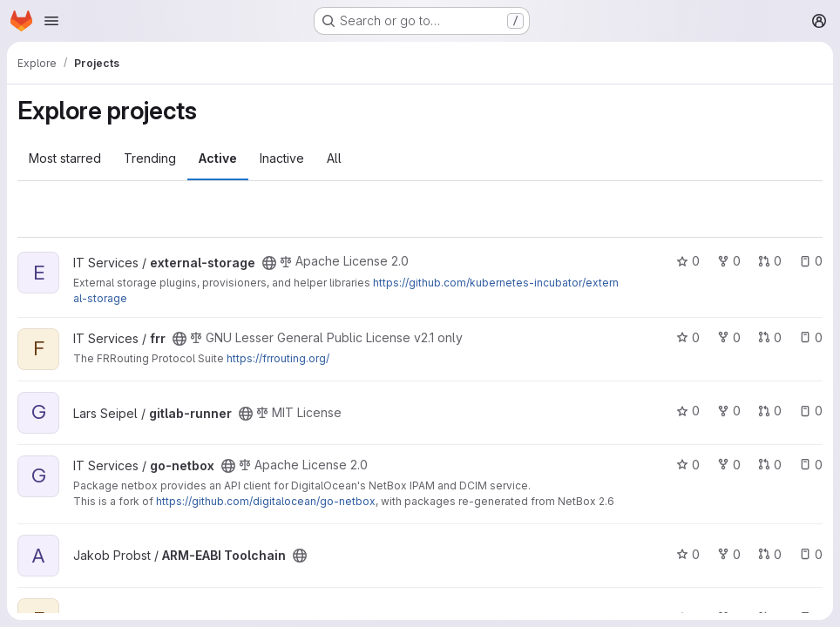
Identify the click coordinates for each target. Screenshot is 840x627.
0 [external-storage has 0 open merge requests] (770, 261)
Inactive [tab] (282, 158)
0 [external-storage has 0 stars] (688, 261)
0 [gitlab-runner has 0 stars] (688, 411)
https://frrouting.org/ (278, 358)
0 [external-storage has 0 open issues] (811, 261)
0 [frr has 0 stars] (688, 337)
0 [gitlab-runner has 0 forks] (729, 411)
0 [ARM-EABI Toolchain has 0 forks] (729, 554)
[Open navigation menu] (51, 21)
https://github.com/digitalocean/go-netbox (266, 501)
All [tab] (334, 158)
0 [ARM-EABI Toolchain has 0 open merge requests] (770, 554)
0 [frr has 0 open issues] (811, 337)
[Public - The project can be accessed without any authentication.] (269, 263)
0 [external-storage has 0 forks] (729, 261)
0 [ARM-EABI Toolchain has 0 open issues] (811, 554)
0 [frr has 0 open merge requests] (770, 337)
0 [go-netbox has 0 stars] (688, 465)
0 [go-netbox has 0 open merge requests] (770, 465)
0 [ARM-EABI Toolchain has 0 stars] (688, 554)
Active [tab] (218, 158)
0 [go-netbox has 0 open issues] (811, 465)
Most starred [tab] (65, 158)
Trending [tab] (150, 158)
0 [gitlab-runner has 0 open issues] (811, 411)
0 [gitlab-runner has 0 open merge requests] (770, 411)
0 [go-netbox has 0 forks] (729, 465)
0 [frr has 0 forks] (729, 337)
